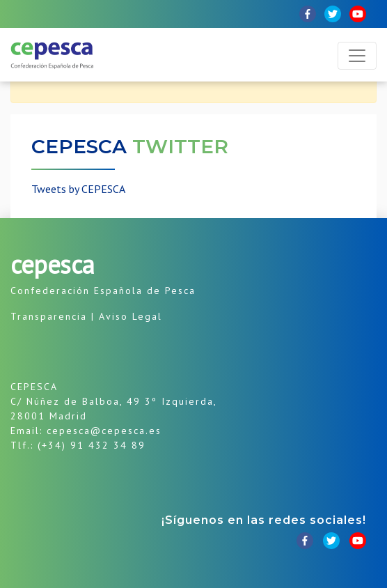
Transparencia (49, 316)
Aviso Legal (131, 316)
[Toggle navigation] (357, 56)
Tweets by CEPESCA (78, 189)
